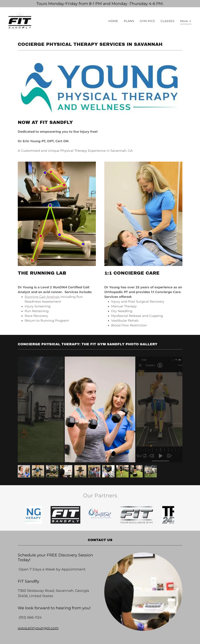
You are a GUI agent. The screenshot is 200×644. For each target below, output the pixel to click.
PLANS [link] (129, 21)
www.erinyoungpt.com (38, 628)
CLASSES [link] (168, 21)
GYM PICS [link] (147, 21)
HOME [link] (113, 21)
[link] (20, 20)
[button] (186, 22)
